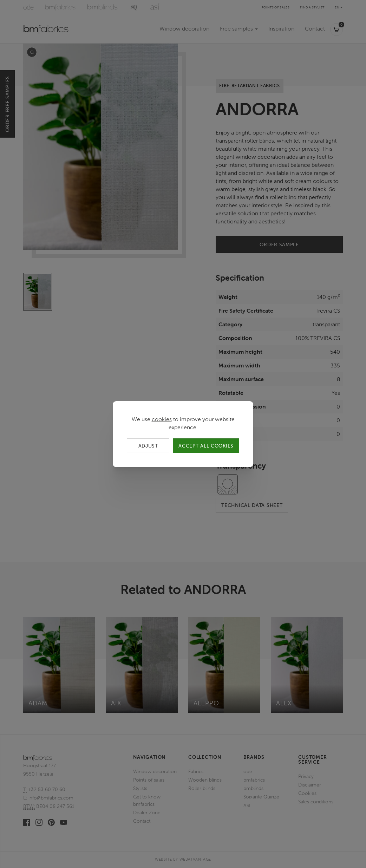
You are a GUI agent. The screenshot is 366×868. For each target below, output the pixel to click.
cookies (162, 419)
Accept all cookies (206, 445)
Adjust (148, 445)
